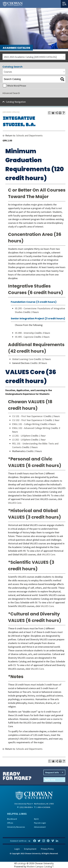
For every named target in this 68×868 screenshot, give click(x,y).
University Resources (16, 827)
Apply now (54, 780)
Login (17, 849)
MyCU (36, 819)
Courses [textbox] (8, 72)
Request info (54, 772)
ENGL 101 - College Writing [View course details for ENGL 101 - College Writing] (26, 424)
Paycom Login (40, 823)
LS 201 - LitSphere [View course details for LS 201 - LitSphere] (21, 436)
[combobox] (34, 57)
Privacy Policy (47, 849)
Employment (30, 849)
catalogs (22, 863)
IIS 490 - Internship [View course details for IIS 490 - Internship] (24, 333)
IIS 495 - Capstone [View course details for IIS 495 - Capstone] (24, 337)
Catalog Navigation (16, 102)
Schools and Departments (29, 135)
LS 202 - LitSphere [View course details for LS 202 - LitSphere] (21, 440)
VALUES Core (15, 503)
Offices (10, 823)
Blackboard (12, 819)
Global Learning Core (23, 359)
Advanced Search (11, 93)
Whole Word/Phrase (17, 86)
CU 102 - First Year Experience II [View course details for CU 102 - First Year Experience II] (28, 420)
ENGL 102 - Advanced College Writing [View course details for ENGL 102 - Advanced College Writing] (31, 428)
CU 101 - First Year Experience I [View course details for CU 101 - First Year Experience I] (28, 416)
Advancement (40, 827)
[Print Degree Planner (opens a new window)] (49, 113)
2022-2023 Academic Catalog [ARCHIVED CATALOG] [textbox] (30, 57)
